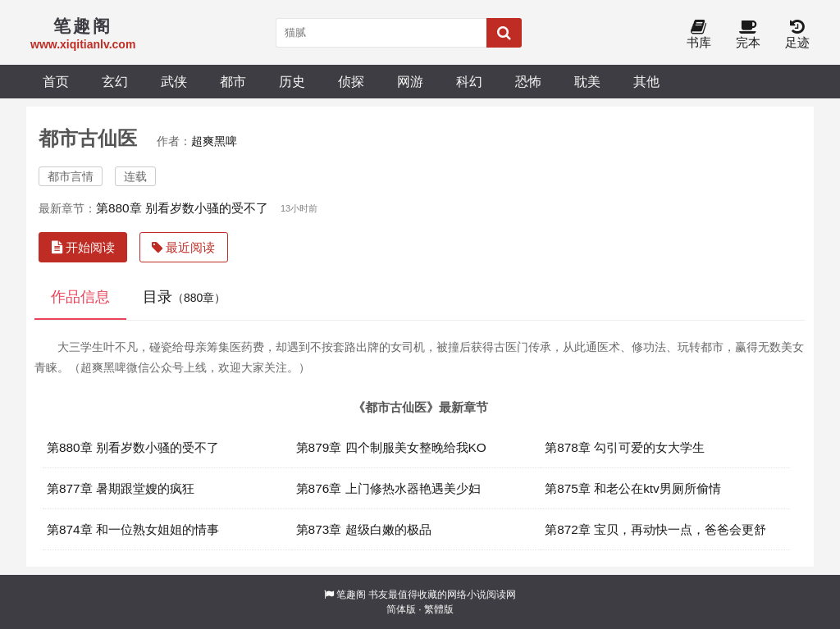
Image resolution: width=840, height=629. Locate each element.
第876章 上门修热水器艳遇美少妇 (388, 488)
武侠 (174, 81)
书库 (699, 35)
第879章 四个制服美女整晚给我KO (391, 447)
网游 (410, 81)
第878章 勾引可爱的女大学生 (625, 447)
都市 (233, 81)
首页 (56, 81)
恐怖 (528, 81)
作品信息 (80, 297)
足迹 (797, 35)
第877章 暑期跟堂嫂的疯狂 (121, 488)
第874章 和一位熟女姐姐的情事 (133, 529)
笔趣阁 (351, 595)
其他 (646, 81)
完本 (748, 35)
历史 (292, 81)
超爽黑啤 (214, 141)
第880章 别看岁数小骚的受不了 (182, 208)
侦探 (351, 81)
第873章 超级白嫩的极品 (364, 529)
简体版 (401, 609)
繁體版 (439, 609)
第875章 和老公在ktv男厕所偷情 (633, 488)
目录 (184, 297)
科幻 (469, 81)
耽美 (587, 81)
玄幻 (115, 81)
